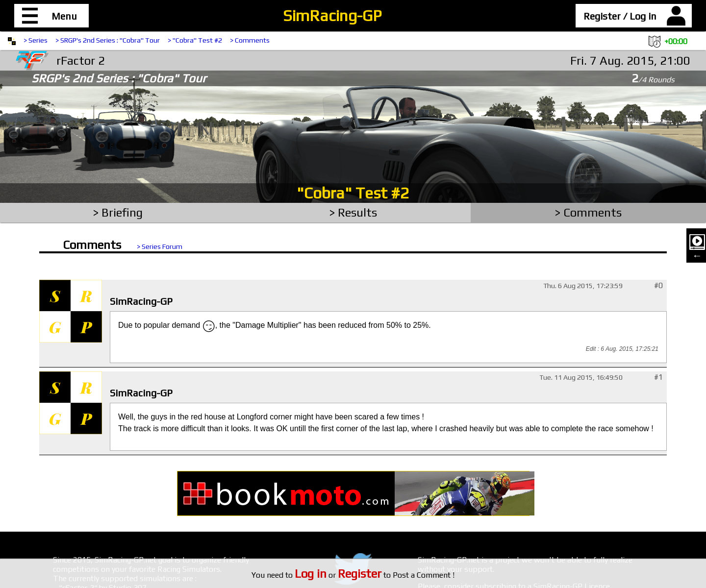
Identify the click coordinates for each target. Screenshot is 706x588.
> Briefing (118, 212)
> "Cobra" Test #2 (195, 40)
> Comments (250, 40)
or (338, 575)
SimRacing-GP (332, 15)
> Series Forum (160, 246)
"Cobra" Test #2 (353, 193)
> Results (353, 212)
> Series (36, 40)
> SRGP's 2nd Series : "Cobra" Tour (108, 40)
